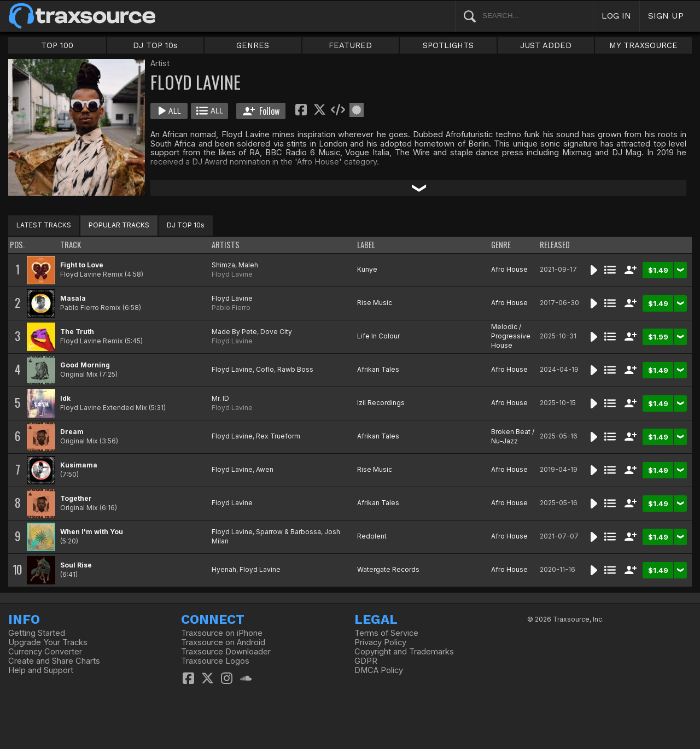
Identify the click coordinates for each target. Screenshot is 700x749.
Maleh (248, 265)
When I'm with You (92, 532)
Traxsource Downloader (226, 652)
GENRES (253, 45)
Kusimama (79, 465)
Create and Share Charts (54, 661)
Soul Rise (76, 565)
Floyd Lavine (232, 274)
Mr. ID (220, 398)
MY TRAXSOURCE (643, 45)
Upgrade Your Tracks (48, 642)
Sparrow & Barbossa (288, 532)
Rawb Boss (295, 369)
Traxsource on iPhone (222, 633)
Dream (72, 432)
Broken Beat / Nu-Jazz (513, 436)
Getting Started (37, 633)
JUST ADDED (546, 45)
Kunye (367, 269)
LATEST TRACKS (44, 225)
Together (76, 498)
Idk (65, 398)
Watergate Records (388, 569)
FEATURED (350, 45)
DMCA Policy (379, 670)
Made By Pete (234, 332)
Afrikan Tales (378, 369)
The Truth (77, 332)
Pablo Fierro (231, 308)
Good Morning (85, 365)
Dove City (276, 332)
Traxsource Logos (215, 661)
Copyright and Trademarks (404, 652)
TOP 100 (57, 45)
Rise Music (375, 303)
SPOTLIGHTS (448, 45)
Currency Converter (45, 652)
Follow (261, 111)
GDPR (366, 661)
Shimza (223, 265)
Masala (73, 298)
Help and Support (41, 670)
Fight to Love (82, 265)
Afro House (509, 269)
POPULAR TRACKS (119, 225)
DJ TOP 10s (155, 45)
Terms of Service (386, 633)
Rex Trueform (278, 436)
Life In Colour (378, 336)
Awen (265, 469)
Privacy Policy (380, 642)
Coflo (265, 369)
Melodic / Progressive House (511, 336)
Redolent (372, 536)
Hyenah (224, 569)
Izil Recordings (381, 403)
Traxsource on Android (223, 642)
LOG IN (616, 16)
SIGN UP (666, 16)
